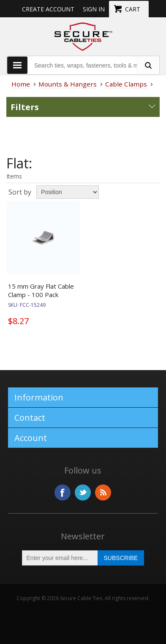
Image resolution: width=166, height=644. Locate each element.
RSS (103, 492)
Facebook (63, 492)
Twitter (83, 492)
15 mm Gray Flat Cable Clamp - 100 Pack (41, 290)
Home (21, 84)
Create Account (48, 9)
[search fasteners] (148, 65)
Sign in (94, 9)
